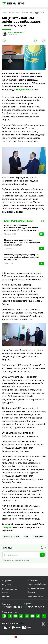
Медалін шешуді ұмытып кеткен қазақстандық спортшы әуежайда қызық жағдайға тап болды (22, 242)
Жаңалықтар (7, 581)
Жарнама (31, 592)
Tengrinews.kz (23, 90)
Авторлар (6, 593)
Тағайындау (38, 537)
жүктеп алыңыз (18, 624)
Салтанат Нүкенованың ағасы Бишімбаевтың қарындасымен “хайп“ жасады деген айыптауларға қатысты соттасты (21, 228)
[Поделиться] (44, 41)
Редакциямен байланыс (37, 584)
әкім (26, 537)
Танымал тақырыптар (11, 589)
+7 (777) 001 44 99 (13, 607)
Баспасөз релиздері (35, 596)
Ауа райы (6, 597)
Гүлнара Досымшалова (16, 33)
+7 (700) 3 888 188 (35, 607)
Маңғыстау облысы (11, 537)
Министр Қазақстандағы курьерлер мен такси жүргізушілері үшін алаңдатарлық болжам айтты (22, 257)
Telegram (7, 527)
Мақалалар (6, 585)
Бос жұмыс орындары (36, 588)
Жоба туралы (33, 580)
